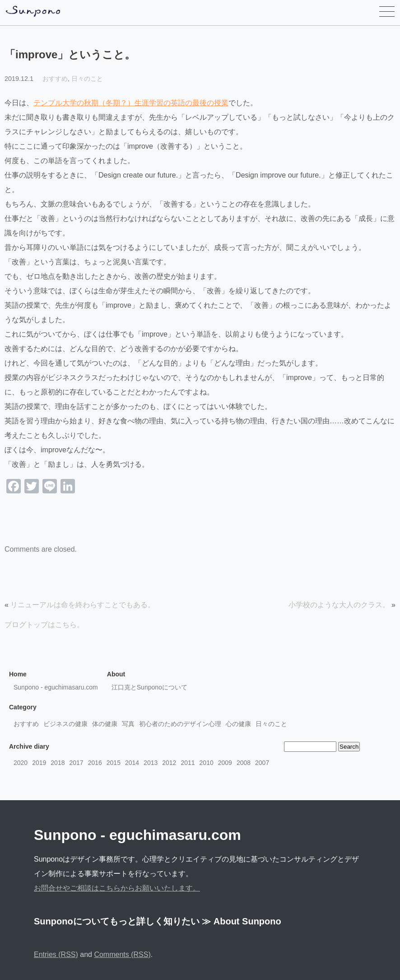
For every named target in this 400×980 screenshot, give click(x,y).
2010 (207, 763)
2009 (225, 763)
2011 (188, 763)
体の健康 (105, 724)
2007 (262, 763)
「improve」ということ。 (70, 54)
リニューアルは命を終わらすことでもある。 (83, 605)
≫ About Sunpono (242, 921)
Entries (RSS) (56, 954)
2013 (151, 763)
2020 (21, 763)
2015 (114, 763)
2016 (95, 763)
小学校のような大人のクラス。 (339, 605)
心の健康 (238, 724)
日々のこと (87, 79)
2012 (169, 763)
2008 (244, 763)
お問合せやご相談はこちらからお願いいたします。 (117, 888)
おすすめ (55, 79)
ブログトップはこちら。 (44, 625)
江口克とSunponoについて (149, 687)
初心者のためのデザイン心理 (180, 724)
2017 (76, 763)
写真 (128, 724)
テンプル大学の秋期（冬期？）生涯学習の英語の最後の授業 (131, 103)
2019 (39, 763)
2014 (132, 763)
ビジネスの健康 (65, 724)
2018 (58, 763)
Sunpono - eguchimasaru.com (56, 687)
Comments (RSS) (122, 954)
